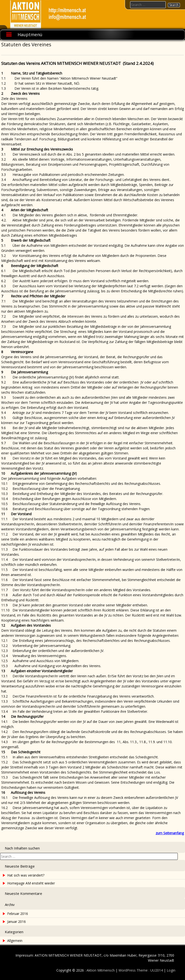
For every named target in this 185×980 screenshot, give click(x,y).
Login (171, 970)
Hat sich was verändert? (26, 875)
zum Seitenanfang (170, 833)
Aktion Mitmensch (101, 970)
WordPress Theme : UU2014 (141, 970)
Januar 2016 (17, 922)
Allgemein (15, 941)
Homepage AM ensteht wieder (31, 883)
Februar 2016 (18, 914)
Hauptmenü (30, 34)
